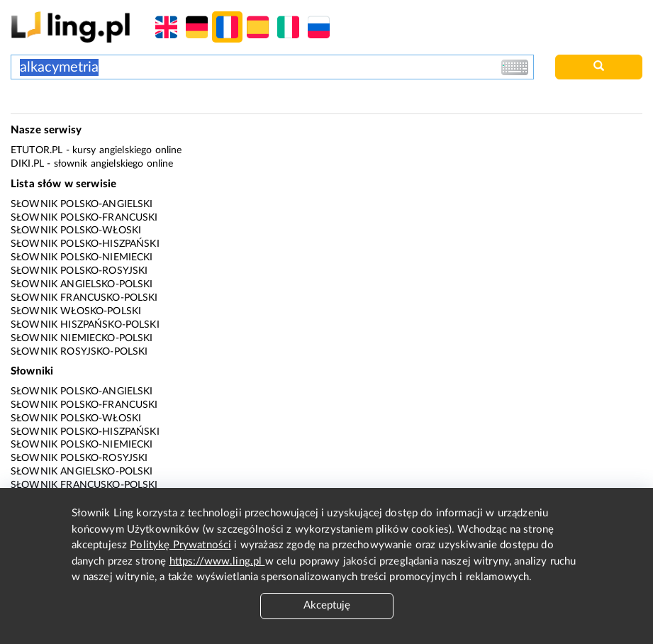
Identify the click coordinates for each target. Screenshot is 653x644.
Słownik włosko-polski (76, 311)
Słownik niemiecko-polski (82, 338)
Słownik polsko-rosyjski (79, 271)
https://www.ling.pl (217, 561)
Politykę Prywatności (180, 545)
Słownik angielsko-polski (82, 284)
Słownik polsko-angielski (82, 204)
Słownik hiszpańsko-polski (85, 325)
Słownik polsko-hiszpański (85, 244)
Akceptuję (327, 605)
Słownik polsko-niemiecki (82, 257)
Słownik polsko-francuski (84, 218)
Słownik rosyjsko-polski (79, 352)
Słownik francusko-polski (84, 298)
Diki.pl (27, 164)
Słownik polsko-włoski (76, 231)
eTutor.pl (37, 150)
